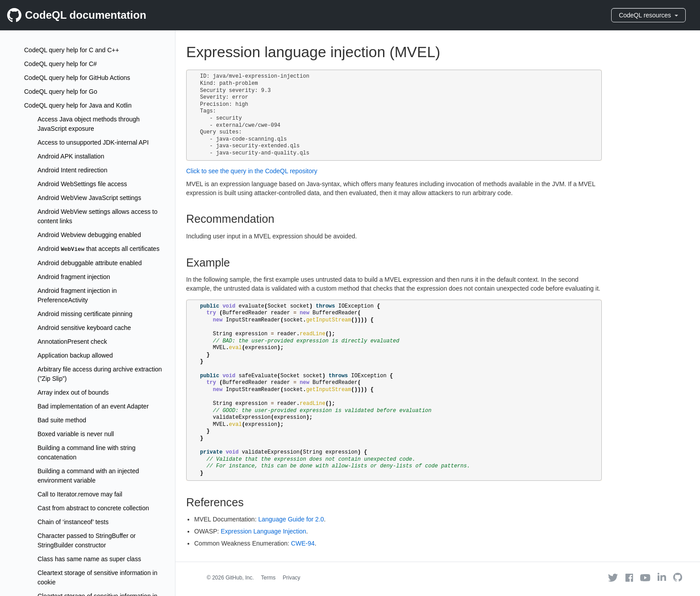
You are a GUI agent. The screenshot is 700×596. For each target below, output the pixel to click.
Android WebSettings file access (82, 184)
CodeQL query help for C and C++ (72, 50)
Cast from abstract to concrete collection (93, 508)
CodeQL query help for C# (60, 64)
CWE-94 (303, 543)
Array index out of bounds (73, 392)
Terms (269, 578)
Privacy (291, 578)
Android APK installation (71, 156)
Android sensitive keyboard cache (84, 328)
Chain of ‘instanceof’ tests (73, 522)
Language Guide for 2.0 (291, 519)
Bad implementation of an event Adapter (93, 406)
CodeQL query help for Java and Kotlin (78, 105)
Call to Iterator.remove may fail (80, 494)
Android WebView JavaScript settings (89, 198)
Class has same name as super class (89, 559)
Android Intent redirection (72, 170)
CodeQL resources (648, 15)
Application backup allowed (75, 355)
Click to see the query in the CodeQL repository (252, 171)
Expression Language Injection (263, 531)
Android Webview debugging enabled (89, 235)
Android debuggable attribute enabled (90, 263)
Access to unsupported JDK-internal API (93, 142)
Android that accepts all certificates (98, 249)
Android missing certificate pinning (85, 314)
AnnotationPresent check (72, 342)
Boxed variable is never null (76, 434)
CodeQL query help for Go (61, 92)
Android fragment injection (74, 277)
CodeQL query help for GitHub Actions (77, 78)
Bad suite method (62, 420)
